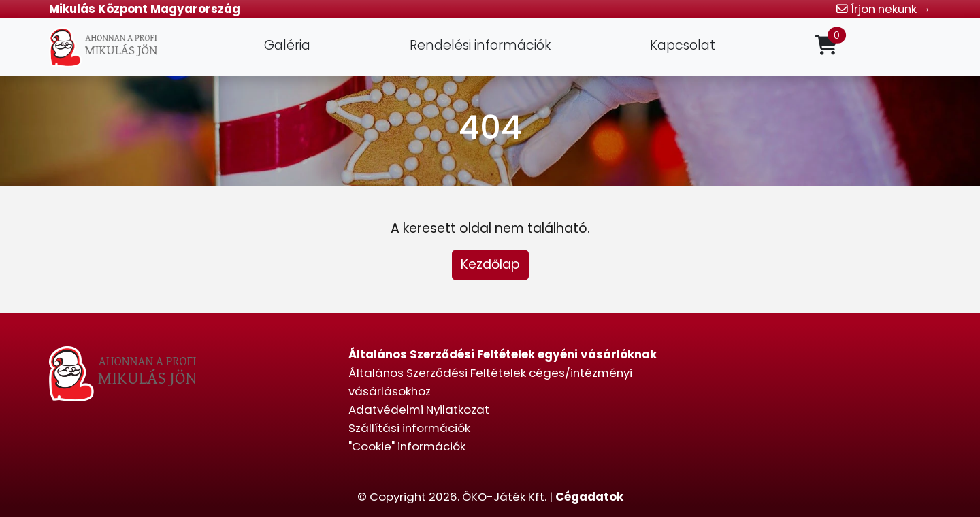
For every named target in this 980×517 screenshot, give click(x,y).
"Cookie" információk (407, 446)
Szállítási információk (409, 428)
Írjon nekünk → (884, 9)
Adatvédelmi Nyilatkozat (419, 410)
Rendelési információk (480, 45)
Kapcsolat (683, 45)
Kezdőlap (490, 264)
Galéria (287, 45)
